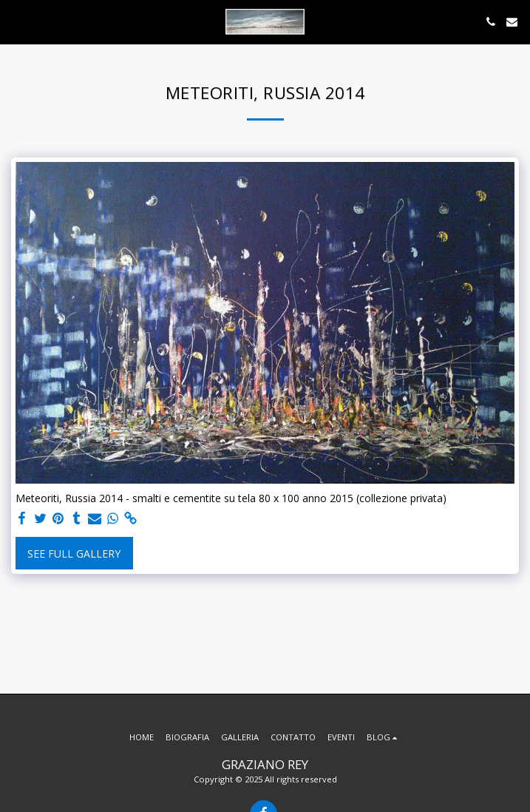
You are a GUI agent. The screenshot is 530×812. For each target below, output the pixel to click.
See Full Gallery (74, 554)
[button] (16, 21)
